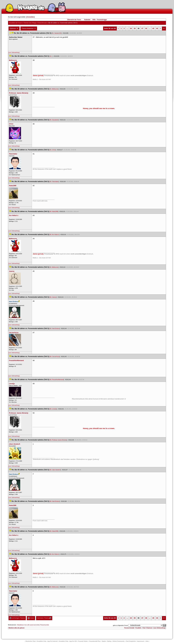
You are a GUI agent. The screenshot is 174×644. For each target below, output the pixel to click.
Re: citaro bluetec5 (55, 470)
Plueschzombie (45, 625)
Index (31, 618)
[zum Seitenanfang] (14, 52)
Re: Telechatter (54, 182)
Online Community (119, 641)
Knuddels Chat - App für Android (47, 641)
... (127, 28)
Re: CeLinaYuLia (54, 356)
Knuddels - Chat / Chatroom (144, 628)
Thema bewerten (29, 28)
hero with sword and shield (32, 625)
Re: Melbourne (54, 89)
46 (157, 28)
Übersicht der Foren (74, 20)
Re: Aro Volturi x (54, 235)
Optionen (14, 28)
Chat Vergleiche (131, 641)
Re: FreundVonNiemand (57, 380)
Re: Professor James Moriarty (58, 440)
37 (142, 28)
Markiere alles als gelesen (16, 628)
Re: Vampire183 (57, 33)
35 (135, 28)
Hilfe (94, 20)
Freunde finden (83, 641)
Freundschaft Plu (95, 641)
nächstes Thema (44, 618)
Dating (109, 641)
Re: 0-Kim (53, 150)
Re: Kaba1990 (54, 211)
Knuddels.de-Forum (15, 23)
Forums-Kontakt (129, 628)
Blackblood (20, 625)
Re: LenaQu (53, 409)
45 (153, 28)
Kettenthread (42, 23)
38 (146, 28)
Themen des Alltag (30, 23)
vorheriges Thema (17, 618)
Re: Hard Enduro (54, 328)
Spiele (104, 641)
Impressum (141, 641)
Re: (51, 56)
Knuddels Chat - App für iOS (68, 641)
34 (131, 28)
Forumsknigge (102, 20)
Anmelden (30, 17)
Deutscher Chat (31, 641)
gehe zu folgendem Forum (120, 625)
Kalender (87, 20)
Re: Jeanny (53, 297)
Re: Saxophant (54, 120)
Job (147, 641)
